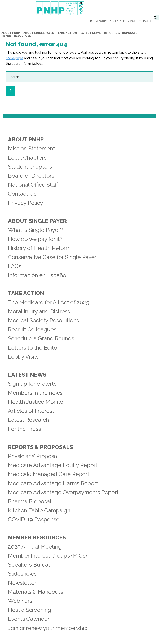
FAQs (15, 266)
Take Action (26, 293)
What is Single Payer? (35, 230)
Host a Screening (30, 610)
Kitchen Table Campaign (39, 510)
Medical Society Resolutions (43, 320)
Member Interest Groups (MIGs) (47, 556)
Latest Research (28, 420)
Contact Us (22, 194)
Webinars (20, 601)
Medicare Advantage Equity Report (53, 465)
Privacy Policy (25, 203)
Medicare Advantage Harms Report (53, 483)
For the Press (24, 429)
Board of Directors (31, 176)
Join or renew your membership (48, 628)
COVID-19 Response (34, 519)
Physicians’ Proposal (33, 456)
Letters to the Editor (34, 348)
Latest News (27, 375)
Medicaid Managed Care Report (49, 474)
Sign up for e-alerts (32, 384)
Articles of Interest (31, 411)
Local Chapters (27, 158)
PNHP (79, 8)
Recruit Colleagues (32, 329)
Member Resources (37, 538)
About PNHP (26, 140)
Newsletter (22, 583)
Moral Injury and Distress (39, 311)
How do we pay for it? (35, 239)
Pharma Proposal (30, 501)
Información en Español (38, 275)
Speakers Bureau (30, 565)
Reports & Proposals (40, 447)
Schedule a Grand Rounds (41, 338)
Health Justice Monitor (37, 402)
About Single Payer (37, 221)
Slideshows (22, 574)
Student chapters (30, 167)
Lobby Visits (23, 357)
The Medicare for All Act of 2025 (48, 302)
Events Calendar (29, 619)
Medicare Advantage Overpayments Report (63, 492)
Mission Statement (31, 149)
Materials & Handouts (35, 592)
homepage (14, 58)
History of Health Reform (39, 248)
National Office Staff (33, 185)
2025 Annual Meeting (35, 547)
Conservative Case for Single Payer (52, 257)
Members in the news (35, 393)
